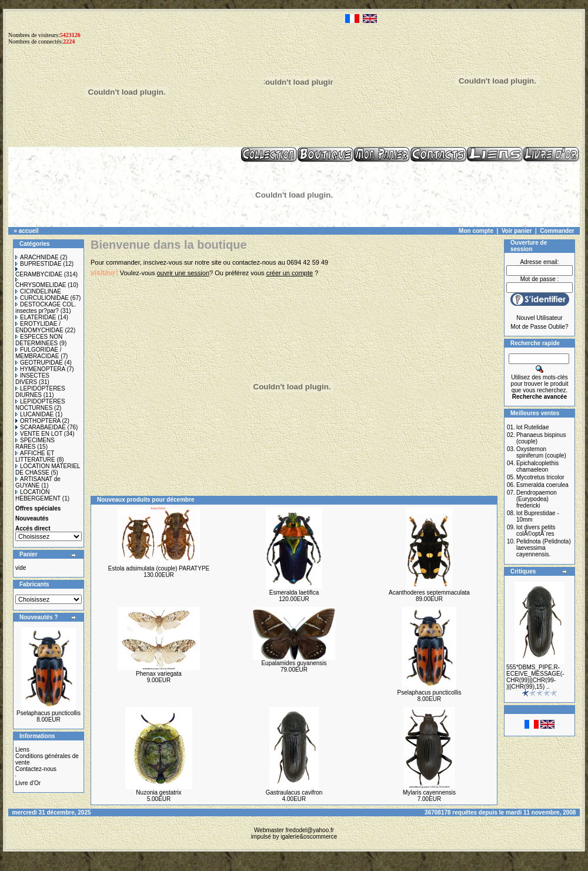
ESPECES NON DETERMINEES (39, 340)
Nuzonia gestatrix (158, 792)
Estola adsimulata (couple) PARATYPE (159, 568)
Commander (557, 231)
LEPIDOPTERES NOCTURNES (40, 405)
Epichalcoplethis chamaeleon (537, 466)
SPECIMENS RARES (35, 443)
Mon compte (476, 231)
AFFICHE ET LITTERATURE (35, 456)
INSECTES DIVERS (32, 379)
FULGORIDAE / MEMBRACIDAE (39, 353)
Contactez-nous (36, 769)
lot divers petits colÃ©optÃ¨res (536, 530)
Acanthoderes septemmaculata (429, 593)
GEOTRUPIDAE (39, 363)
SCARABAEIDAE (41, 427)
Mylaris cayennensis (429, 792)
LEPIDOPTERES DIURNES (40, 392)
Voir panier (517, 231)
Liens (22, 750)
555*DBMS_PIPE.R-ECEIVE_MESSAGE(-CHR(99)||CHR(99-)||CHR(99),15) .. (535, 677)
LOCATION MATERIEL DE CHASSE (48, 469)
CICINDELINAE (38, 291)
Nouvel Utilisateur (539, 318)
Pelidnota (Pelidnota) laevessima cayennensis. (544, 548)
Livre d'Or (28, 783)
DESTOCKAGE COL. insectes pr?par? (46, 308)
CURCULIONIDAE (42, 298)
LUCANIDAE (34, 414)
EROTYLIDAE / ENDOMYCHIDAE (39, 327)
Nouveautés (32, 518)
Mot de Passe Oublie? (539, 327)
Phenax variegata (159, 674)
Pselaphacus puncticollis (49, 713)
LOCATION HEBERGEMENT (38, 495)
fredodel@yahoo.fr (310, 830)
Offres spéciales (38, 508)
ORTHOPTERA (38, 421)
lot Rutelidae (533, 427)
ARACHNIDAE (37, 257)
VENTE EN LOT (39, 434)
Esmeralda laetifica (294, 593)
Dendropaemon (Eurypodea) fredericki (537, 499)
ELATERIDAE (36, 317)
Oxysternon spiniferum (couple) (541, 452)
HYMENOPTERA (40, 369)
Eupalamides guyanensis (294, 663)
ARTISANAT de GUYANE (38, 482)
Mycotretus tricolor (540, 477)
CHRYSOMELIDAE (41, 283)
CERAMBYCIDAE (39, 272)
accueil (29, 231)
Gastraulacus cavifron (294, 792)
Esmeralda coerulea (542, 485)
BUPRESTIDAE (39, 264)
